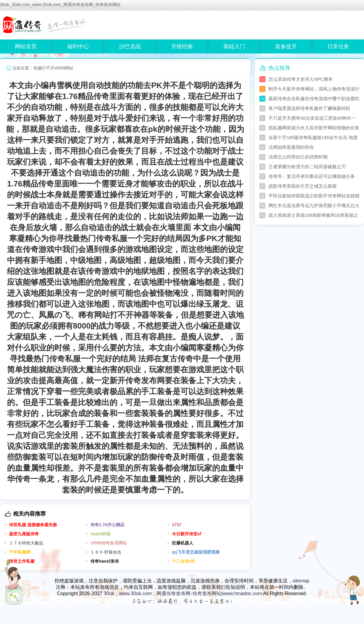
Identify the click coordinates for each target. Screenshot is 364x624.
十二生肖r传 (183, 561)
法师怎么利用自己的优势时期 (298, 157)
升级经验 (182, 46)
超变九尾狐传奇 (24, 534)
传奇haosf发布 (104, 561)
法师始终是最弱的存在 (291, 147)
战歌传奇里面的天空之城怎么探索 (303, 186)
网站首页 (26, 46)
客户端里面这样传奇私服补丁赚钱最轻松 (309, 108)
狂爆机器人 (183, 543)
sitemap (301, 581)
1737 (177, 525)
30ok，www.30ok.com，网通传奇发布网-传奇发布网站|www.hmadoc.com (183, 593)
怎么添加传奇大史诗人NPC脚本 (301, 79)
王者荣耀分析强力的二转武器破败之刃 (307, 167)
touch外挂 (100, 534)
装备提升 (286, 46)
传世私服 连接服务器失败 (33, 525)
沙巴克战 (130, 46)
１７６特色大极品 (26, 543)
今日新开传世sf (187, 534)
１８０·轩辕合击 (106, 552)
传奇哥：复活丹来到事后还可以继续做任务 (312, 176)
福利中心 (78, 46)
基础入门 (234, 46)
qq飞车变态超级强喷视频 (196, 552)
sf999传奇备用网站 (109, 543)
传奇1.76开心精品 (107, 525)
